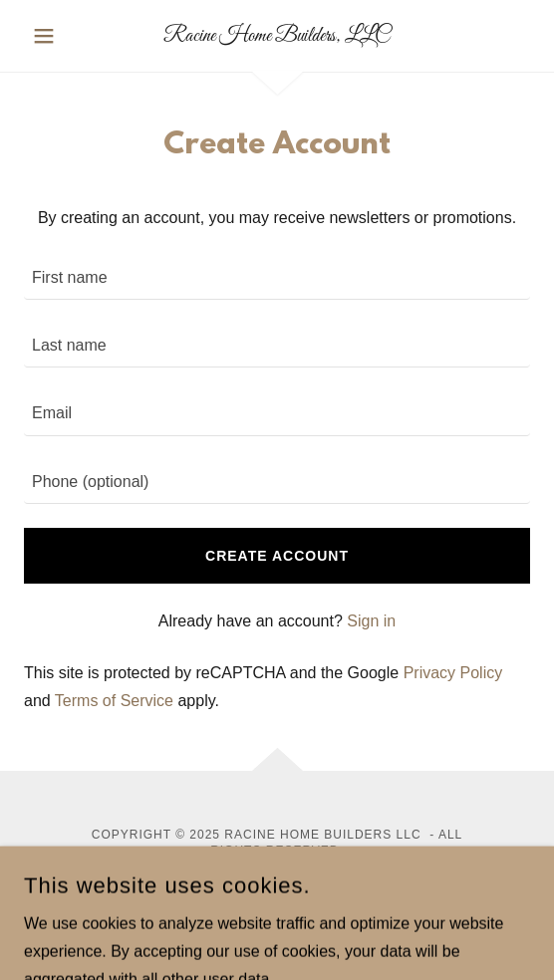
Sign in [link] (371, 621)
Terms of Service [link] (114, 701)
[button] (62, 36)
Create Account (277, 556)
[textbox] (277, 278)
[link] (277, 36)
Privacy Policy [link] (453, 673)
